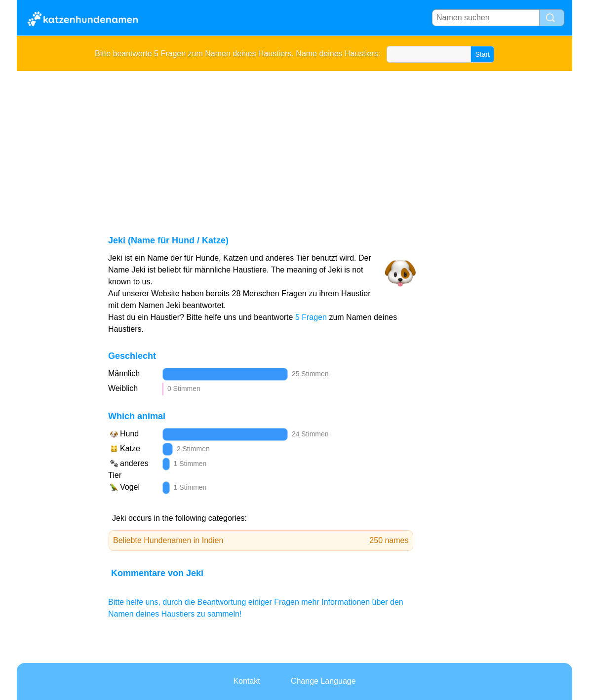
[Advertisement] (294, 145)
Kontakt (246, 681)
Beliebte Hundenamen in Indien (261, 541)
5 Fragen (311, 317)
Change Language (323, 681)
